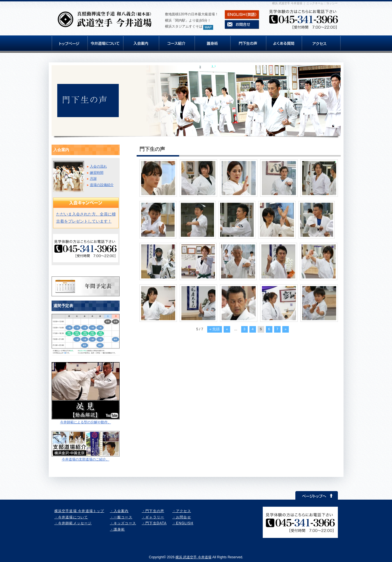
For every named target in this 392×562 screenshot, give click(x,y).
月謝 (93, 179)
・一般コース (121, 517)
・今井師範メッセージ (73, 523)
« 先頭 (215, 329)
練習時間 (97, 173)
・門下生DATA (154, 523)
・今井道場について (71, 517)
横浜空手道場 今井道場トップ (79, 511)
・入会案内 (119, 511)
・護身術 (117, 529)
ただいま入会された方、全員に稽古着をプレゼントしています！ (86, 218)
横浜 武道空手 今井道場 (193, 557)
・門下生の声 (153, 511)
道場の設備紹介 (102, 185)
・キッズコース (123, 523)
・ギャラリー (153, 517)
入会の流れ (98, 166)
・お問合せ (182, 517)
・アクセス (182, 511)
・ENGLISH (183, 523)
